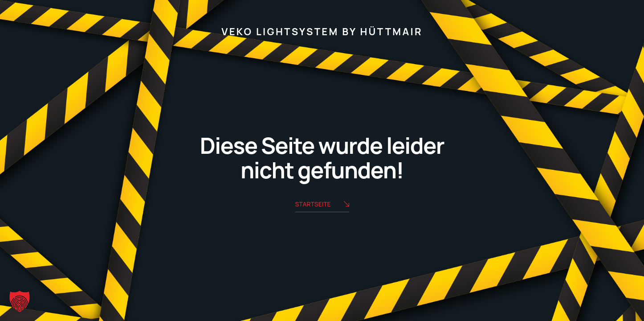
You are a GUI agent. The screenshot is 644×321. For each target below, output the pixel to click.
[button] (20, 301)
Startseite (322, 205)
